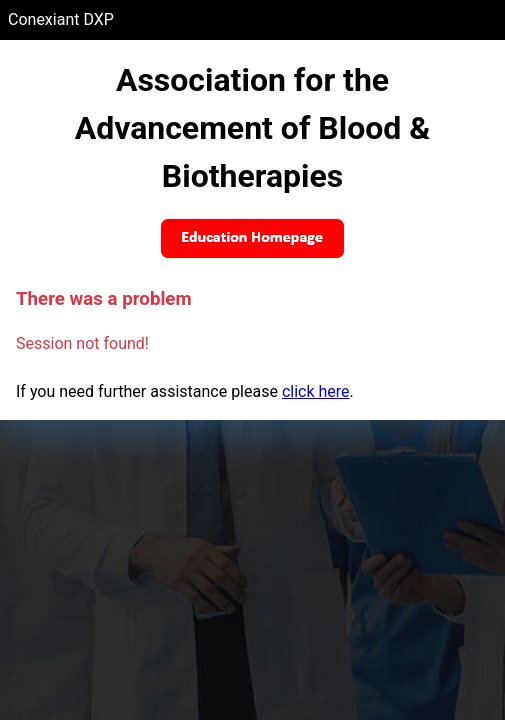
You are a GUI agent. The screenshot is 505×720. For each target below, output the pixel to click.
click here (316, 391)
